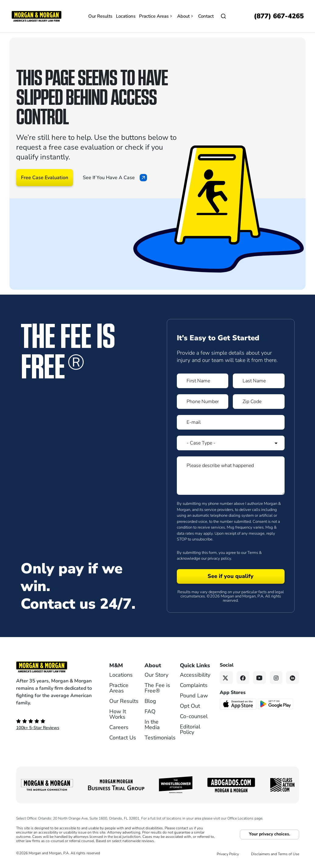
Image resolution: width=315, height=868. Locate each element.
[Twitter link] (226, 678)
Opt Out (190, 706)
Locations (126, 16)
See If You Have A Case (115, 178)
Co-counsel (194, 716)
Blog (150, 701)
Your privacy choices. (269, 834)
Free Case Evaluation (45, 178)
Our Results (100, 16)
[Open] (223, 16)
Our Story (156, 675)
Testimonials (160, 738)
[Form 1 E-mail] (231, 422)
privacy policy (219, 558)
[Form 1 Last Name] (259, 381)
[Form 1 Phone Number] (203, 402)
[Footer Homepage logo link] (54, 667)
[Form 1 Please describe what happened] (231, 476)
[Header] (37, 16)
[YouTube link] (259, 678)
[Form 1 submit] (231, 576)
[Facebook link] (243, 678)
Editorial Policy (190, 729)
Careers (119, 727)
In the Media (152, 725)
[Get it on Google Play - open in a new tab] (276, 703)
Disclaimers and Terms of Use (275, 854)
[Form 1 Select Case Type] (231, 443)
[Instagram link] (276, 678)
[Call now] (279, 16)
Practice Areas (156, 16)
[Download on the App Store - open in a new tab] (238, 704)
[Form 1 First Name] (203, 381)
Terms (253, 553)
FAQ (150, 711)
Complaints (194, 685)
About (186, 16)
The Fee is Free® (157, 688)
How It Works (118, 714)
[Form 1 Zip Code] (259, 402)
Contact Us (123, 738)
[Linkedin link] (293, 678)
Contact (206, 16)
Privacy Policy (228, 854)
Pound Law (194, 696)
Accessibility (195, 675)
